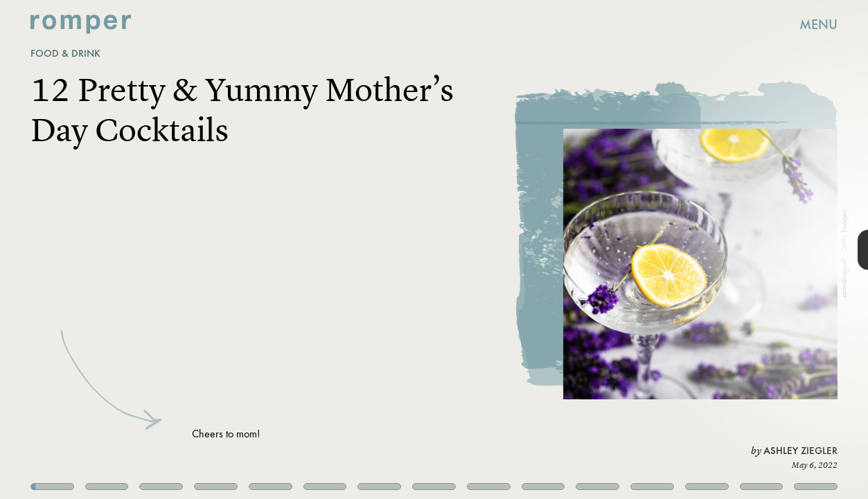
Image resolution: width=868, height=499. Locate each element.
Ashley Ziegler (800, 451)
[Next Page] (577, 249)
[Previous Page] (143, 249)
